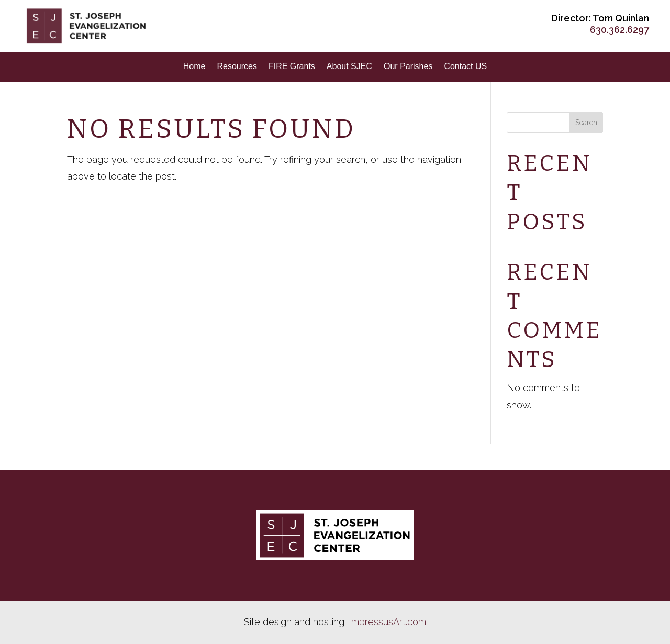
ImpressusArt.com (387, 622)
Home (194, 66)
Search (586, 123)
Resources (237, 66)
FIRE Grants (292, 66)
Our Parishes (408, 66)
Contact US (465, 66)
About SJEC (349, 66)
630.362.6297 (619, 30)
